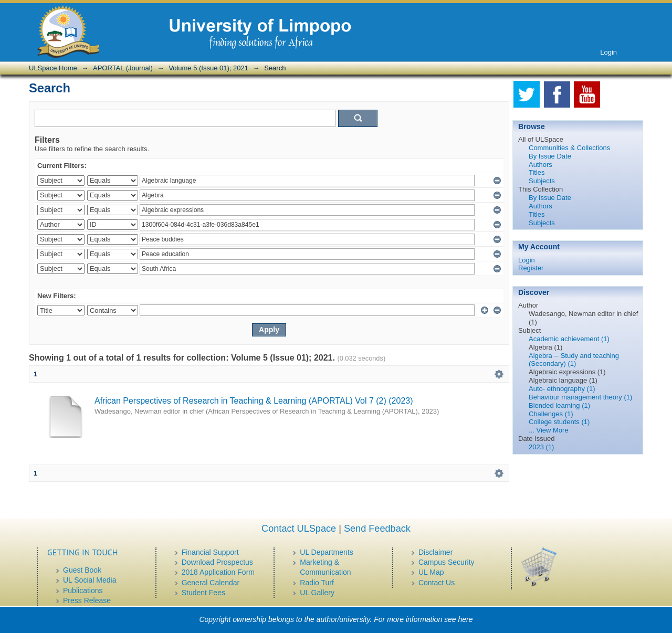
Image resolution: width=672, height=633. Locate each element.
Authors (540, 165)
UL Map (431, 572)
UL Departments (326, 552)
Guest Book (82, 570)
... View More (549, 430)
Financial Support (210, 552)
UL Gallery (317, 593)
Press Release (87, 600)
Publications (83, 590)
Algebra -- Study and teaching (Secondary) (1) (574, 360)
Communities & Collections (569, 148)
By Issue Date (550, 156)
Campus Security (447, 562)
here (466, 619)
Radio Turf (317, 583)
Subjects (542, 181)
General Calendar (211, 583)
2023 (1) (541, 447)
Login (608, 52)
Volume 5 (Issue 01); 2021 (208, 68)
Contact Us (437, 583)
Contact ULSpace (299, 529)
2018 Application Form (218, 572)
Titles (537, 172)
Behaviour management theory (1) (580, 397)
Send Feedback (377, 529)
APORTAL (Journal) (123, 68)
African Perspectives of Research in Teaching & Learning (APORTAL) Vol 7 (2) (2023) (254, 401)
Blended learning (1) (559, 405)
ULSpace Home (53, 68)
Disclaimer (435, 552)
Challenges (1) (551, 414)
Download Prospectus (217, 562)
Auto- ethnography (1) (562, 389)
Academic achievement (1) (569, 339)
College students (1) (559, 422)
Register (531, 268)
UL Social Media (90, 580)
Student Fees (203, 593)
